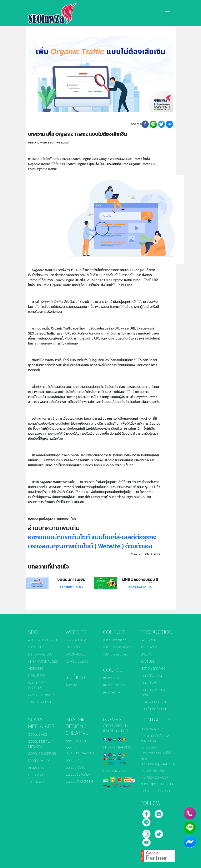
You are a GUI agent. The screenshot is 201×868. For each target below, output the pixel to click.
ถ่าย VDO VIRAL (151, 683)
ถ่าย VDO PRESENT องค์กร (154, 692)
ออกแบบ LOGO (76, 767)
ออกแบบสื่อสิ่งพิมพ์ (78, 774)
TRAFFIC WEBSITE (41, 702)
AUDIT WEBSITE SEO (43, 640)
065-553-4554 (157, 777)
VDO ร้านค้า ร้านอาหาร (155, 709)
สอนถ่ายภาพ (112, 692)
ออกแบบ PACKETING (80, 781)
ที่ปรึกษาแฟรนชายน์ (116, 654)
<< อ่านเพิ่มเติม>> (71, 587)
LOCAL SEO (36, 647)
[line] (146, 821)
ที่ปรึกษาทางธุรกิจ (115, 640)
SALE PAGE (73, 647)
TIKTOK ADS (37, 782)
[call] (159, 813)
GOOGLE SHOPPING (42, 754)
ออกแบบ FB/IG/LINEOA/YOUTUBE (82, 751)
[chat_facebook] (190, 842)
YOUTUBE (148, 661)
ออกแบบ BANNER (78, 741)
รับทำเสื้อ (71, 685)
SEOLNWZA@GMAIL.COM (158, 764)
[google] (158, 854)
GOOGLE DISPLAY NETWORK (41, 744)
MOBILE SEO (37, 676)
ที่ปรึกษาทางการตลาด (117, 647)
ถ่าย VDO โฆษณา (152, 676)
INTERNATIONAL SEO (43, 661)
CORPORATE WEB (78, 640)
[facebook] (147, 813)
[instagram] (147, 833)
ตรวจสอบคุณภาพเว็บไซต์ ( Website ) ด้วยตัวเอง (90, 546)
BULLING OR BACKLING (37, 685)
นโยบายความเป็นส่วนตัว (156, 791)
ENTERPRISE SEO (40, 654)
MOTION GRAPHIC (153, 668)
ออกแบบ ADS (75, 760)
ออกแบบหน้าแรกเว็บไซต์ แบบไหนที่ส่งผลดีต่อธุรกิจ (92, 537)
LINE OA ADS (37, 775)
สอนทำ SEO (111, 678)
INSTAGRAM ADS (40, 768)
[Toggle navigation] (167, 13)
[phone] (190, 813)
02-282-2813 (156, 771)
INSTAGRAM (149, 647)
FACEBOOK (148, 640)
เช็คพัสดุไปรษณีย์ (77, 661)
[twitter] (159, 833)
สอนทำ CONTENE (115, 685)
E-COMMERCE (76, 654)
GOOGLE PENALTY (41, 695)
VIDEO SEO (36, 668)
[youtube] (146, 841)
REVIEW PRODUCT (154, 702)
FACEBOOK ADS (39, 761)
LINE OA (146, 654)
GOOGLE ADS (38, 734)
